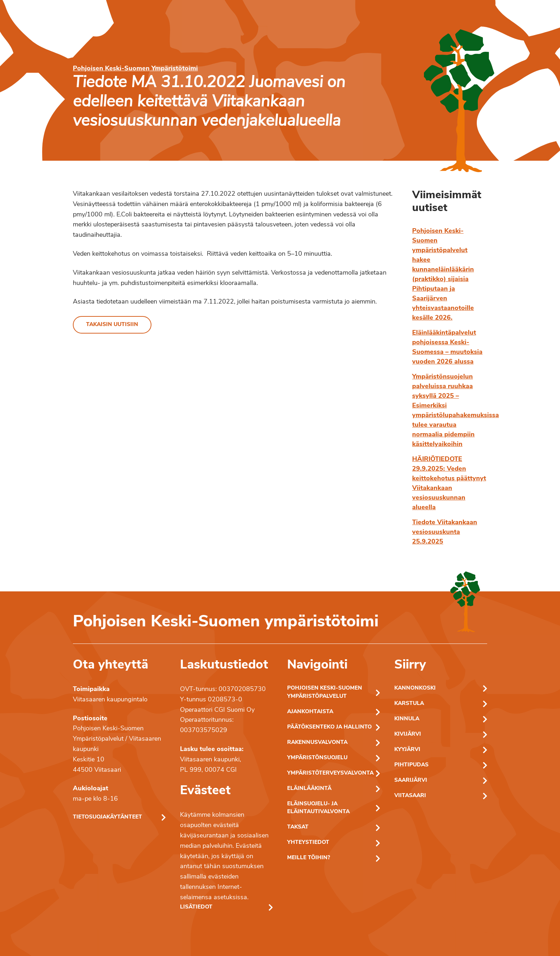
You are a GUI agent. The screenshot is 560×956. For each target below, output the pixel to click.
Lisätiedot (196, 907)
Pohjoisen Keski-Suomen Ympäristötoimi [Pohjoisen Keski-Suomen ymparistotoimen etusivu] (135, 69)
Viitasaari (410, 796)
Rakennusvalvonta (317, 743)
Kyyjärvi (407, 750)
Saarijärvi (411, 780)
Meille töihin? (309, 858)
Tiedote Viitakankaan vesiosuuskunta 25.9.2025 (445, 532)
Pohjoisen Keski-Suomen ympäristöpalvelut (325, 692)
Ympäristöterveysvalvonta (330, 773)
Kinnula (407, 719)
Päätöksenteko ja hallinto (329, 727)
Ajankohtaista (310, 712)
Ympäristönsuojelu (317, 758)
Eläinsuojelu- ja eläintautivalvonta (318, 808)
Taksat (298, 827)
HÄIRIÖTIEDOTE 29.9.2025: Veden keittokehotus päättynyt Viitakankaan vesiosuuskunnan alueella (449, 484)
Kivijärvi (408, 734)
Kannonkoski (415, 688)
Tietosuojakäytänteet (107, 817)
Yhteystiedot (308, 843)
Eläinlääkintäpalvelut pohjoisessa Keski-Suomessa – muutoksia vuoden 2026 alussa (447, 347)
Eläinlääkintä (309, 789)
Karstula (409, 704)
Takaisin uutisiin (112, 325)
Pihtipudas (411, 765)
